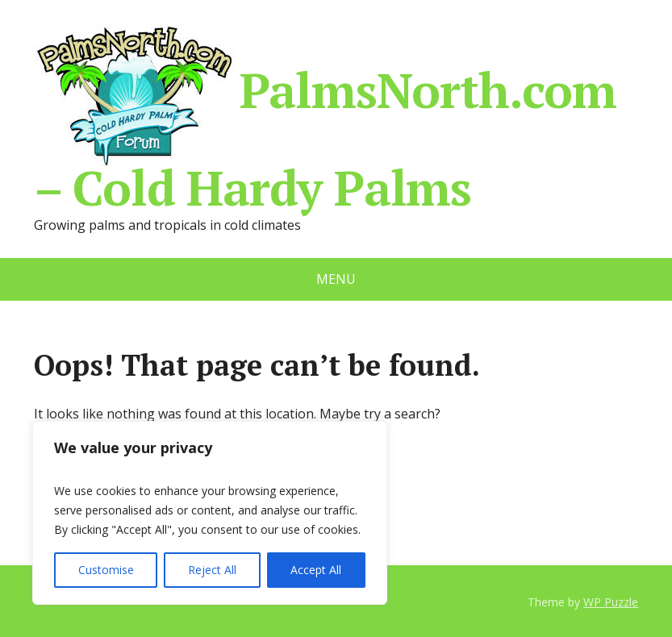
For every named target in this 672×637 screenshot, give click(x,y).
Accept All (316, 570)
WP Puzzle (611, 602)
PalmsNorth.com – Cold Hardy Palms (325, 116)
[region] (210, 513)
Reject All (212, 570)
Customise (106, 570)
